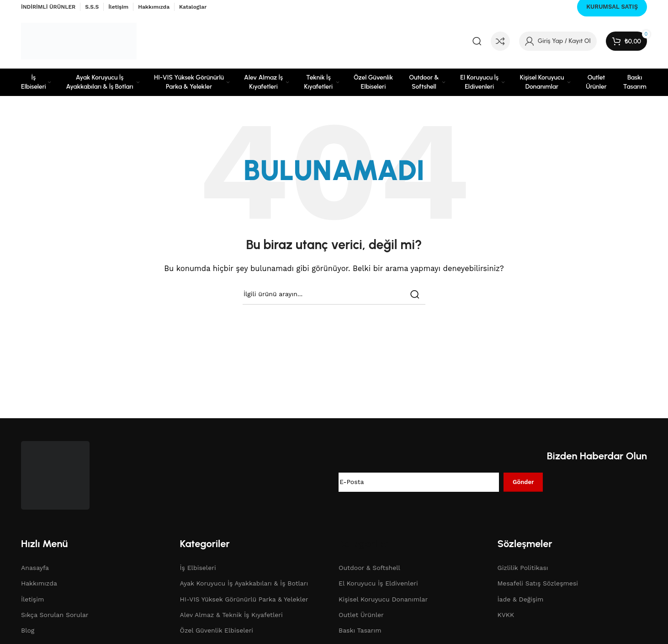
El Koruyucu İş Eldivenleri (378, 583)
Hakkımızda (39, 583)
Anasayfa (35, 568)
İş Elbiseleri (198, 568)
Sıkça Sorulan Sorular (55, 615)
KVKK (506, 615)
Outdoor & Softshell (369, 568)
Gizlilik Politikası (523, 568)
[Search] (477, 41)
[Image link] (55, 474)
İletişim (32, 599)
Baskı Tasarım (360, 630)
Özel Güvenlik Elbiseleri (217, 630)
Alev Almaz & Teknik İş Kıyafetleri (231, 615)
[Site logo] (79, 41)
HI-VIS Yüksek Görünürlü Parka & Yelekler (244, 599)
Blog (28, 630)
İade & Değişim (521, 599)
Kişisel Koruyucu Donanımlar (383, 599)
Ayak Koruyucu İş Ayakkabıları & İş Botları (244, 583)
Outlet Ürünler (361, 615)
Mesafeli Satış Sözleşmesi (538, 583)
